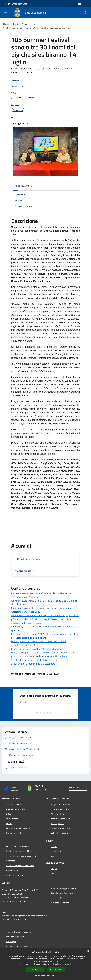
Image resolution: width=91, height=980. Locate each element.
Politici (9, 823)
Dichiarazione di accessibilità (19, 946)
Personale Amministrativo (18, 828)
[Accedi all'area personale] (80, 4)
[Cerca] (85, 13)
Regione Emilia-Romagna (15, 4)
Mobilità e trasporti (59, 833)
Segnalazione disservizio (62, 893)
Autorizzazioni (13, 870)
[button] (45, 975)
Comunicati (27, 24)
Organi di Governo (14, 804)
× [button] (88, 951)
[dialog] (45, 964)
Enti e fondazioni (14, 819)
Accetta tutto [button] (35, 970)
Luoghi (54, 868)
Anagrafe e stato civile (61, 804)
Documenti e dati (14, 833)
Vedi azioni (18, 86)
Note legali (11, 941)
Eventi (53, 873)
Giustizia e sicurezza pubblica (19, 851)
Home (6, 24)
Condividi (18, 81)
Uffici (8, 814)
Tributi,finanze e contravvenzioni (21, 856)
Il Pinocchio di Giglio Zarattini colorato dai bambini (36, 649)
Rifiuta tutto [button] (56, 969)
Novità (15, 24)
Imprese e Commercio (60, 819)
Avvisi (53, 856)
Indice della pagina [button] (23, 186)
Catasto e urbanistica (60, 828)
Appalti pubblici (57, 823)
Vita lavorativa (57, 814)
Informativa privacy (15, 937)
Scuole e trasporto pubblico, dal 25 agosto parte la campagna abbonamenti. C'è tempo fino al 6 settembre (42, 662)
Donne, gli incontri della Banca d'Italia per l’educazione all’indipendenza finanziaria (38, 643)
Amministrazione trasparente (19, 932)
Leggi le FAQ (56, 898)
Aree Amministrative (16, 809)
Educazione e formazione (17, 846)
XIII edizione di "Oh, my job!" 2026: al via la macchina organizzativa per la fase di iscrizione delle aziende (45, 636)
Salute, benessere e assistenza (20, 865)
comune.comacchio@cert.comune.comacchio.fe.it (24, 916)
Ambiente (11, 861)
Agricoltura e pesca (15, 875)
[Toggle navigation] (5, 12)
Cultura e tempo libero (61, 809)
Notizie (54, 847)
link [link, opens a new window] (71, 964)
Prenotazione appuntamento (63, 888)
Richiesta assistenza (60, 903)
